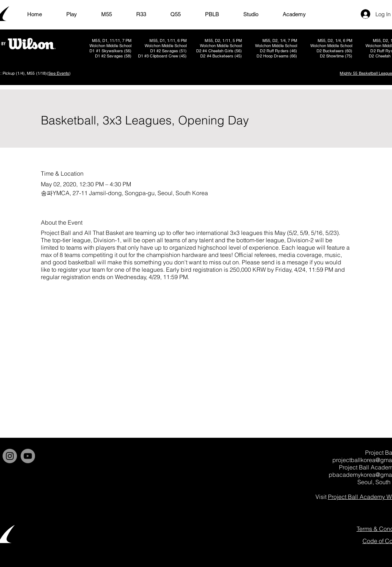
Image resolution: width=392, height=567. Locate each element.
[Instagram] (10, 456)
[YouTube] (28, 456)
